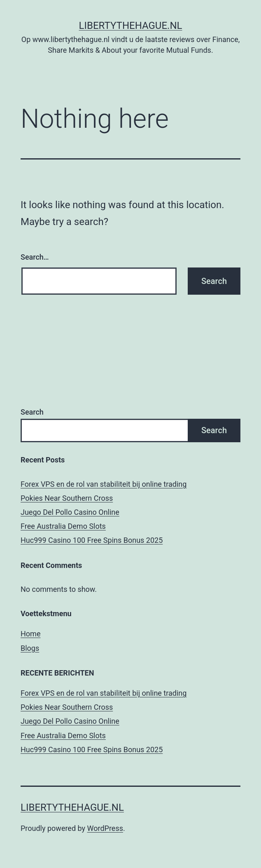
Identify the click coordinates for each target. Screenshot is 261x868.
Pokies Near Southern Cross (67, 498)
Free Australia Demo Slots (63, 526)
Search (32, 412)
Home (30, 634)
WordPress (105, 828)
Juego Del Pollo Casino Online (70, 512)
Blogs (30, 648)
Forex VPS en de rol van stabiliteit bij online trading (104, 484)
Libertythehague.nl (131, 26)
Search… (35, 257)
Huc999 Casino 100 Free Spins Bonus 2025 (92, 540)
